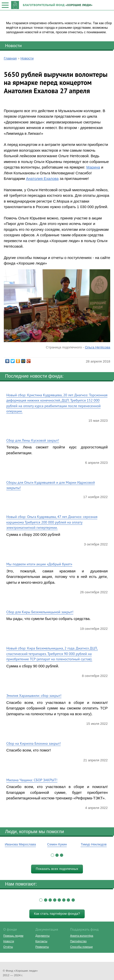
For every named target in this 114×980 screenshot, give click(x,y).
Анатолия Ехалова (42, 178)
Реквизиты (42, 947)
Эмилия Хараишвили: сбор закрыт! (34, 695)
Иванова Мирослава (20, 844)
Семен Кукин (57, 844)
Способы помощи (81, 947)
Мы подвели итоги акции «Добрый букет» (39, 564)
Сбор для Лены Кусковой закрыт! (33, 440)
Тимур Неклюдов (94, 844)
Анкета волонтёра (82, 936)
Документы (42, 936)
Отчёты (8, 947)
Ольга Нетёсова (98, 347)
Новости (13, 45)
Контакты (41, 941)
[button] (52, 855)
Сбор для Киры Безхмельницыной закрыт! (40, 612)
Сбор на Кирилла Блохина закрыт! (33, 743)
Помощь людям (13, 936)
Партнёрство (78, 941)
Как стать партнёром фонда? (57, 914)
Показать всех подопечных (57, 869)
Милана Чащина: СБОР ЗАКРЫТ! (32, 780)
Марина (93, 167)
